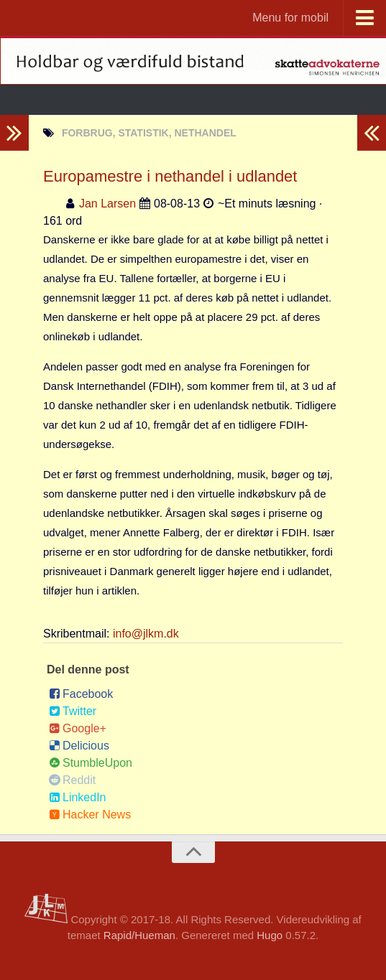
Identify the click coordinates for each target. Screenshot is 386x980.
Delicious (79, 746)
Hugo (270, 935)
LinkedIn (78, 797)
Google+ (78, 728)
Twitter (73, 711)
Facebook (81, 694)
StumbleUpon (91, 763)
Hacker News (90, 815)
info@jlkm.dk (146, 634)
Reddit (72, 780)
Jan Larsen (107, 204)
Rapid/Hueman (139, 935)
